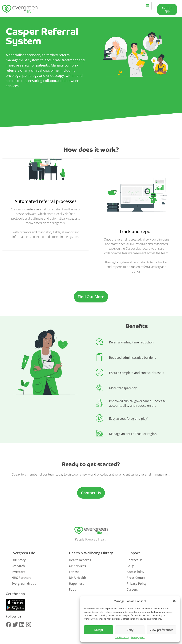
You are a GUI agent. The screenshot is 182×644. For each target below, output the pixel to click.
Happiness (77, 584)
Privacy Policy (137, 584)
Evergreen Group (24, 584)
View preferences (162, 630)
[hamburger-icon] (147, 6)
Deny (130, 630)
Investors (18, 572)
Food (73, 589)
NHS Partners (21, 578)
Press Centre (136, 578)
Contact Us (135, 560)
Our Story (19, 560)
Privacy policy (138, 637)
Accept (99, 630)
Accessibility (135, 572)
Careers (132, 589)
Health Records (80, 560)
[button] (174, 601)
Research (18, 566)
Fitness (74, 572)
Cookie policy (122, 637)
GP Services (77, 566)
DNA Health (77, 578)
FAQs (131, 566)
